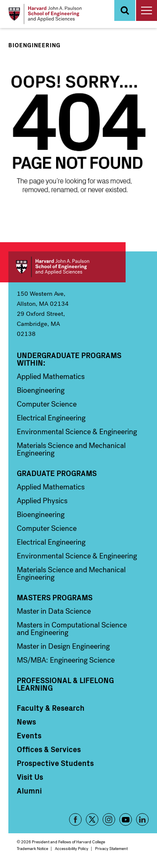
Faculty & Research (51, 708)
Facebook (75, 819)
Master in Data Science (54, 611)
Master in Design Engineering (63, 646)
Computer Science (47, 404)
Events (29, 735)
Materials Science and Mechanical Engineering (71, 449)
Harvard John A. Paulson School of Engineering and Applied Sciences (67, 267)
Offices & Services (49, 749)
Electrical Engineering (51, 418)
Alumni (29, 791)
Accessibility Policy (72, 849)
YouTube (126, 819)
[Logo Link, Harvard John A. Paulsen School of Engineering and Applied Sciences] (45, 14)
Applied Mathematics (51, 376)
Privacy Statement (111, 849)
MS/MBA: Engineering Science (66, 660)
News (26, 722)
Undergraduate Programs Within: (69, 359)
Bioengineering (35, 45)
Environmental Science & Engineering (77, 432)
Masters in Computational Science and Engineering (72, 629)
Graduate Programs (57, 473)
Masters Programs (55, 597)
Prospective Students (55, 763)
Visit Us (30, 777)
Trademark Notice (32, 849)
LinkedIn (142, 819)
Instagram (109, 819)
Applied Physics (42, 501)
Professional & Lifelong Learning (65, 684)
